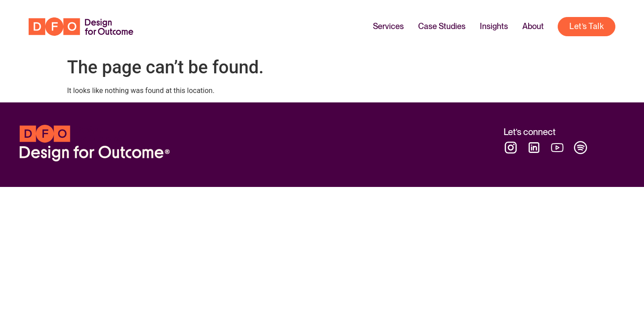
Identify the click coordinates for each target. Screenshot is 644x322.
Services (388, 26)
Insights (494, 26)
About (533, 26)
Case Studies (442, 26)
